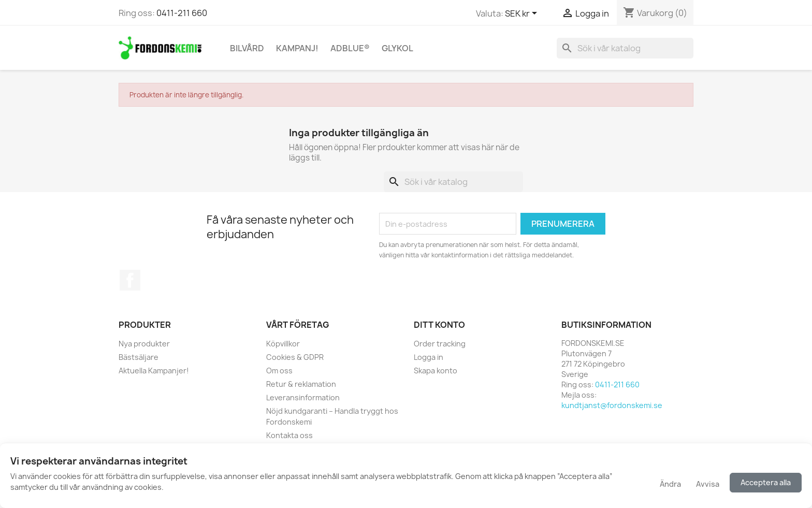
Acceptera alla (766, 482)
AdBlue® (350, 48)
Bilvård (247, 48)
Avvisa (708, 484)
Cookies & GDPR (295, 357)
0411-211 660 (182, 13)
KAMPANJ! (297, 48)
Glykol (397, 48)
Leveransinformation (303, 397)
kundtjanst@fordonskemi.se (612, 405)
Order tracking (440, 344)
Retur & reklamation (301, 384)
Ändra (670, 484)
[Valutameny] (523, 14)
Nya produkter (144, 344)
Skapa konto (436, 371)
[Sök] (625, 48)
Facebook (130, 280)
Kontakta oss (289, 435)
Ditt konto (439, 325)
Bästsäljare (139, 357)
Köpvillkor (283, 344)
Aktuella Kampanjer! (154, 371)
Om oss (279, 371)
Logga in (429, 357)
